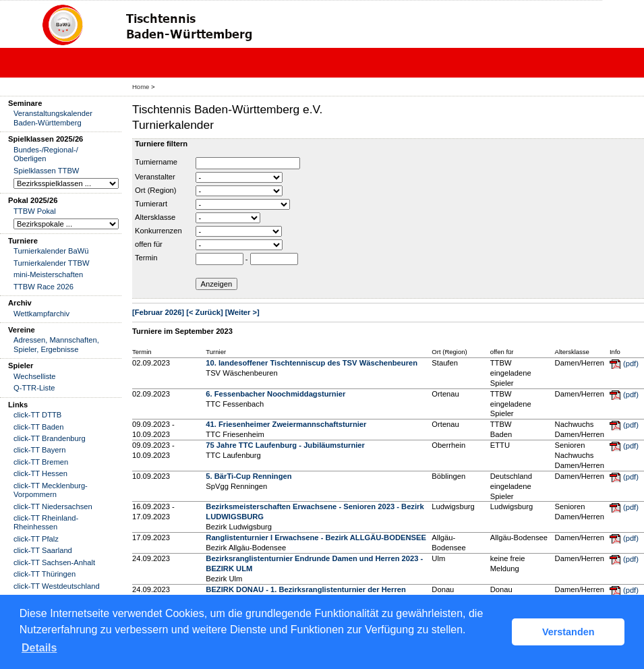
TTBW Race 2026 (43, 287)
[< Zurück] (204, 312)
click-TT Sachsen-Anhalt (54, 562)
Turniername (156, 162)
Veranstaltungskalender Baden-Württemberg (53, 118)
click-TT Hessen (40, 473)
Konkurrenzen (158, 231)
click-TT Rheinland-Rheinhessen (46, 522)
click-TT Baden (38, 427)
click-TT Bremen (41, 462)
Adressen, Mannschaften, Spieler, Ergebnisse (56, 344)
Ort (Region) (156, 190)
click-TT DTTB (37, 415)
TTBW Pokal (35, 211)
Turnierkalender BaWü (51, 251)
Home (141, 87)
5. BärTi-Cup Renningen (248, 476)
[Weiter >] (242, 312)
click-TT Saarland (43, 550)
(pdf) (631, 363)
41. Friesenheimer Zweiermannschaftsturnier (286, 424)
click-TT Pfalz (36, 539)
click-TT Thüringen (45, 574)
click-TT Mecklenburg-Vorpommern (51, 490)
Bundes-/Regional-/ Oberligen (46, 154)
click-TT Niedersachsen (53, 506)
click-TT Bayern (40, 450)
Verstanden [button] (568, 632)
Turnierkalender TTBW (52, 263)
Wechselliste (35, 376)
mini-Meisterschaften (48, 274)
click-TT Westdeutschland (57, 586)
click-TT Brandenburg (50, 438)
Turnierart (151, 204)
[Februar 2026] (158, 312)
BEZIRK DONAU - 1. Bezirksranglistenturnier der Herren (306, 589)
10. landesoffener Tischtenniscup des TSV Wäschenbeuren (312, 363)
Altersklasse (155, 217)
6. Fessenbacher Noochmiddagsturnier (275, 394)
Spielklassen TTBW (46, 171)
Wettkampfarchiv (41, 314)
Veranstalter (155, 177)
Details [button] (39, 648)
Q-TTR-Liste (34, 388)
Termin (146, 258)
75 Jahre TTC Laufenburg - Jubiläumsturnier (285, 445)
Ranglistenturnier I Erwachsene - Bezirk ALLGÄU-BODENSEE (316, 537)
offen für (149, 244)
